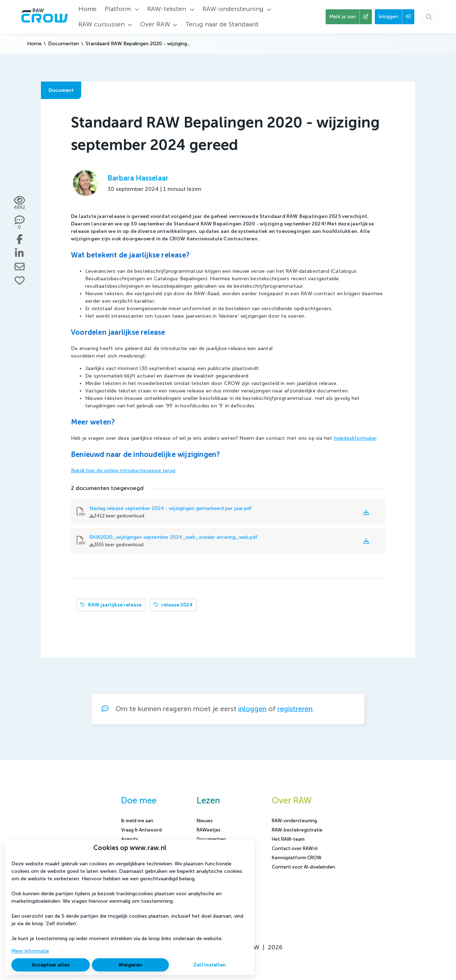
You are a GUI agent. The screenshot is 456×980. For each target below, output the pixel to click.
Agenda (129, 839)
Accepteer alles (51, 965)
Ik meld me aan (137, 821)
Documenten (64, 44)
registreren (295, 709)
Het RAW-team (288, 839)
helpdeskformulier (355, 438)
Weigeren (130, 965)
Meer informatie (30, 951)
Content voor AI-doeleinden (304, 867)
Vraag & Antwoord (141, 830)
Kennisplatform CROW (297, 858)
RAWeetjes (209, 830)
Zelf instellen (210, 965)
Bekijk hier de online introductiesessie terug (123, 471)
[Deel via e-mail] (20, 267)
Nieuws (205, 821)
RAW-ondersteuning (294, 821)
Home (34, 44)
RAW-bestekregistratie (297, 830)
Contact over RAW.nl (295, 848)
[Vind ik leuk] (20, 281)
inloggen (252, 709)
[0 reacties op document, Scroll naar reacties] (19, 223)
